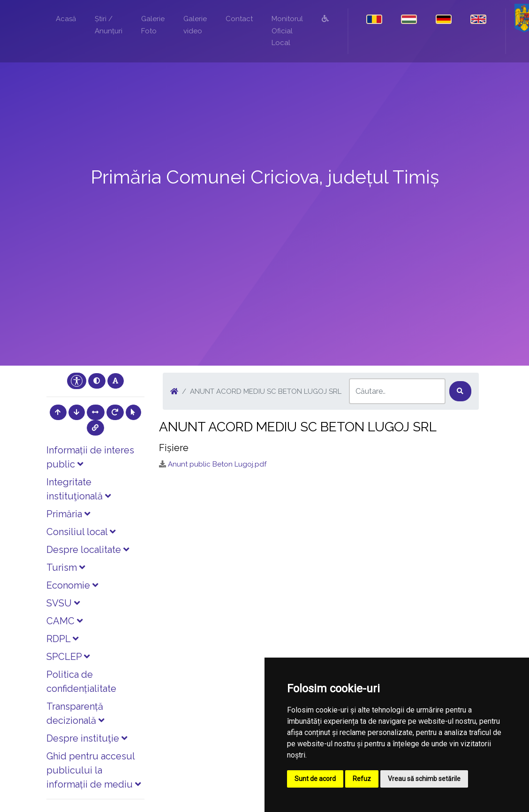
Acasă (66, 19)
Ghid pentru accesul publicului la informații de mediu (94, 770)
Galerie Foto (153, 25)
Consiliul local (81, 532)
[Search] (397, 391)
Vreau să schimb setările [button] (424, 779)
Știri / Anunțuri (109, 25)
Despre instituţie (87, 738)
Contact (239, 19)
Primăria (68, 514)
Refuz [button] (362, 779)
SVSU (63, 603)
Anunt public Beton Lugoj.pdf (217, 464)
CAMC (64, 621)
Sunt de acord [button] (315, 779)
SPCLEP (68, 657)
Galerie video (195, 25)
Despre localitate (88, 550)
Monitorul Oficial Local (287, 31)
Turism (66, 567)
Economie (72, 585)
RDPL (62, 639)
